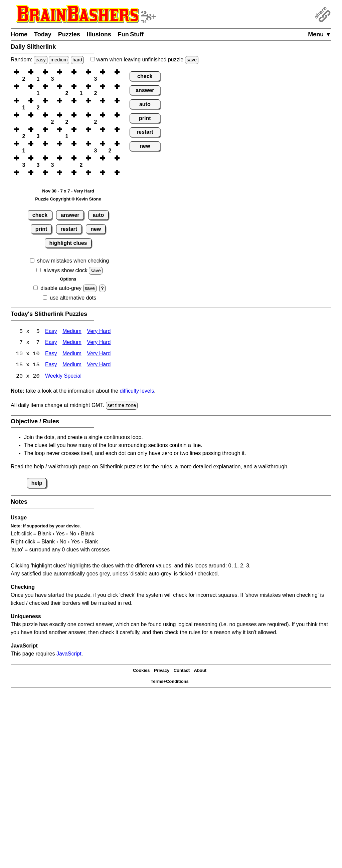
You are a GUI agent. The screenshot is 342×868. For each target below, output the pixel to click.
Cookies (141, 671)
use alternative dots (73, 298)
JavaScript (69, 654)
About (200, 671)
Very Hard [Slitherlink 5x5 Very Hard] (99, 332)
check (40, 215)
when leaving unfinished (144, 60)
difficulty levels (137, 392)
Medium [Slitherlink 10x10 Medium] (72, 354)
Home (19, 34)
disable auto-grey (61, 288)
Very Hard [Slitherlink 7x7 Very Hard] (99, 343)
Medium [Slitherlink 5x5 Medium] (72, 332)
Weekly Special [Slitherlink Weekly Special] (63, 377)
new (96, 229)
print (41, 229)
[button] (24, 72)
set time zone (122, 406)
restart (69, 229)
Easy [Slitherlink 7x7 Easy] (51, 343)
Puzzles (69, 34)
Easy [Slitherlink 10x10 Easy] (51, 354)
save (192, 60)
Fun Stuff (131, 34)
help (37, 484)
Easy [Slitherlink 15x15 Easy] (51, 366)
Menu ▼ (320, 34)
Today (43, 34)
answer (70, 215)
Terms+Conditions (170, 682)
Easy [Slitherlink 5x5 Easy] (51, 332)
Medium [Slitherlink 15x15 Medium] (72, 366)
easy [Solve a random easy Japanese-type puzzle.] (40, 60)
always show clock (65, 270)
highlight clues (68, 243)
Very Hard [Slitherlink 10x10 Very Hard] (99, 354)
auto (98, 215)
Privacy (162, 671)
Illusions (99, 34)
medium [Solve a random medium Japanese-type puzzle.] (59, 60)
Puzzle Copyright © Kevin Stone (68, 199)
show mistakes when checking (73, 261)
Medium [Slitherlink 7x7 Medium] (72, 343)
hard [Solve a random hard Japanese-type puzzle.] (77, 60)
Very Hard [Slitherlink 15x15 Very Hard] (99, 366)
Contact (182, 671)
